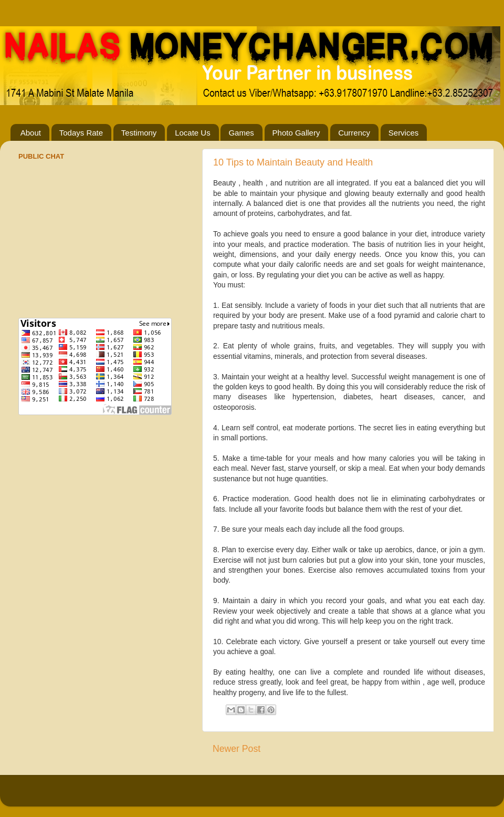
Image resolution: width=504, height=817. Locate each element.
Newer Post (237, 749)
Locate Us (193, 133)
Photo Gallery (296, 133)
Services (404, 133)
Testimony (139, 133)
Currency (354, 133)
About (31, 133)
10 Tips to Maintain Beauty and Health (293, 162)
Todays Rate (81, 133)
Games (241, 133)
